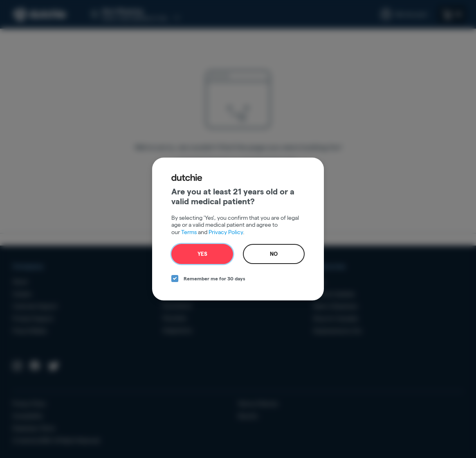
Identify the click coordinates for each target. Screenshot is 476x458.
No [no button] (274, 254)
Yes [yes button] (202, 254)
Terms (189, 232)
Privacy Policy (226, 232)
